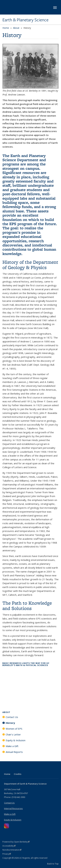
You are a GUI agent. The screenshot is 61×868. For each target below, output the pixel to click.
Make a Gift (12, 746)
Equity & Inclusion (16, 740)
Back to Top (53, 864)
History (10, 723)
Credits (18, 774)
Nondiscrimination (12, 850)
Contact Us (12, 717)
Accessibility (9, 846)
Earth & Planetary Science (25, 20)
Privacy (7, 854)
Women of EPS (14, 729)
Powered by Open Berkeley (16, 842)
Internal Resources (13, 808)
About (16, 28)
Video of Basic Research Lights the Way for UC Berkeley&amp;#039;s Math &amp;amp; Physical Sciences (30, 686)
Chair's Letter (13, 734)
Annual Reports (14, 752)
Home (6, 28)
